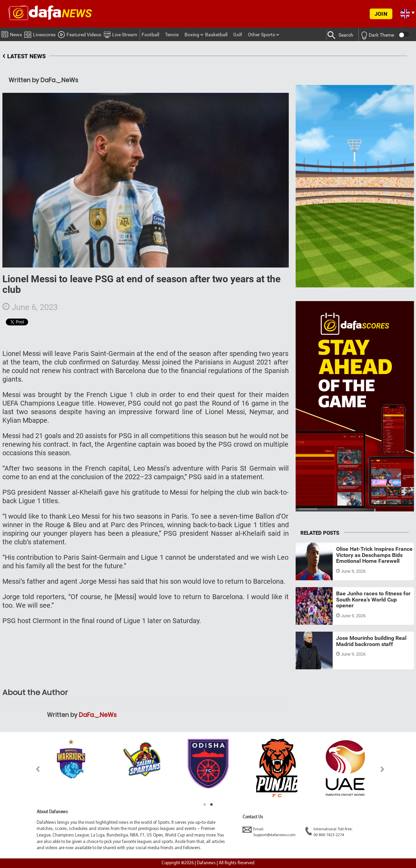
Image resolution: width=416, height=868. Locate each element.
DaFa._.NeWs (98, 715)
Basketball (216, 35)
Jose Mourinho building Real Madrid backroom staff (371, 641)
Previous (34, 769)
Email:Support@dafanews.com (269, 832)
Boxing (192, 35)
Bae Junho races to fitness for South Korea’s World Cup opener (373, 599)
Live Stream (120, 34)
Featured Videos (80, 34)
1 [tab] (205, 805)
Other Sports (262, 35)
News (12, 33)
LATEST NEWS (24, 56)
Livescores (40, 33)
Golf (238, 35)
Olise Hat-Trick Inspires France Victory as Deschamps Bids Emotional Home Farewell (374, 555)
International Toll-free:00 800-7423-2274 (329, 832)
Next (383, 769)
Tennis (172, 35)
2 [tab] (212, 805)
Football (150, 35)
